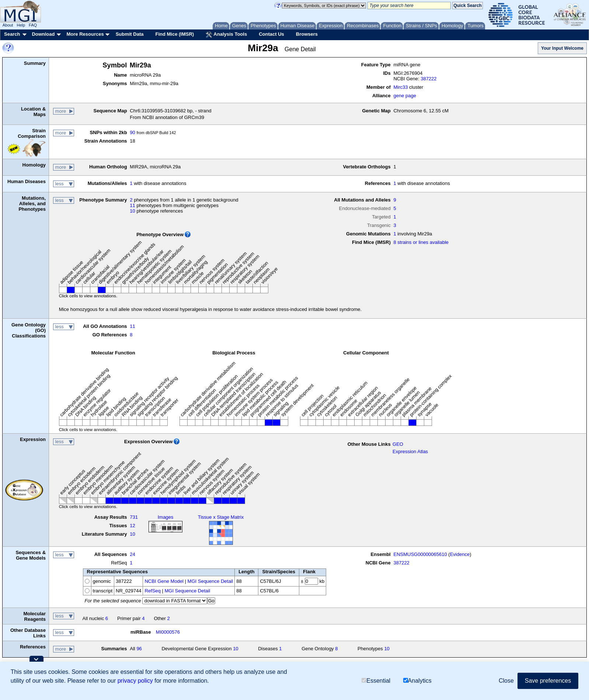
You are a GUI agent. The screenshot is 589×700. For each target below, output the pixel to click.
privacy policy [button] (135, 681)
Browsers (307, 34)
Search (12, 34)
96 (139, 649)
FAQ (33, 25)
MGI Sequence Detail (210, 581)
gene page (405, 96)
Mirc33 (400, 87)
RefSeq (152, 591)
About (8, 25)
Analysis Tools (226, 35)
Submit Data (130, 34)
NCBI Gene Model (164, 581)
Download (43, 34)
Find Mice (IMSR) (175, 34)
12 (132, 526)
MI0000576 (168, 632)
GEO (398, 444)
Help (21, 25)
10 (132, 211)
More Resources (85, 34)
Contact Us (271, 34)
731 (134, 517)
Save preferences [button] (548, 681)
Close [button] (506, 681)
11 (132, 205)
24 (132, 554)
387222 (428, 79)
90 (132, 132)
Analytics (417, 681)
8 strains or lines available (421, 242)
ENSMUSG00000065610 (420, 554)
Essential (376, 681)
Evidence (460, 554)
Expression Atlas (410, 451)
